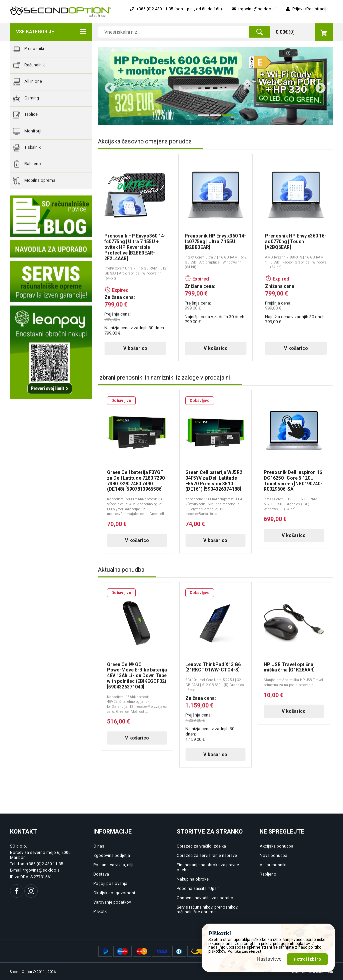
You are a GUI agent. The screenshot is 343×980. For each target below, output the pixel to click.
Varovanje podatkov (112, 902)
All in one (27, 82)
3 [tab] (226, 118)
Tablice (25, 115)
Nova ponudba (273, 856)
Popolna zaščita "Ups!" (198, 889)
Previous (107, 86)
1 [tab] (202, 118)
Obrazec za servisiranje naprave (207, 856)
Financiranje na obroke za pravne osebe (208, 867)
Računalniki (29, 65)
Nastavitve (269, 959)
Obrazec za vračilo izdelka (201, 846)
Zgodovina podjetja (112, 856)
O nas (99, 846)
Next (318, 86)
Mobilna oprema (34, 181)
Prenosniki (28, 49)
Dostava (101, 874)
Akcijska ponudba (276, 846)
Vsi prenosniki (273, 865)
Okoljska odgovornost (114, 893)
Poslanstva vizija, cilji (113, 865)
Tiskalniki (27, 148)
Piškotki (100, 912)
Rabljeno (27, 164)
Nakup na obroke (193, 879)
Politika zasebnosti (245, 951)
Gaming (26, 98)
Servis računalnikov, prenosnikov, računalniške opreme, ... (207, 910)
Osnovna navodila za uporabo (205, 898)
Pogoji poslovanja (110, 884)
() (304, 32)
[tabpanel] (215, 86)
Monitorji (27, 131)
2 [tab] (214, 118)
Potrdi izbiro (307, 959)
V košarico (135, 348)
